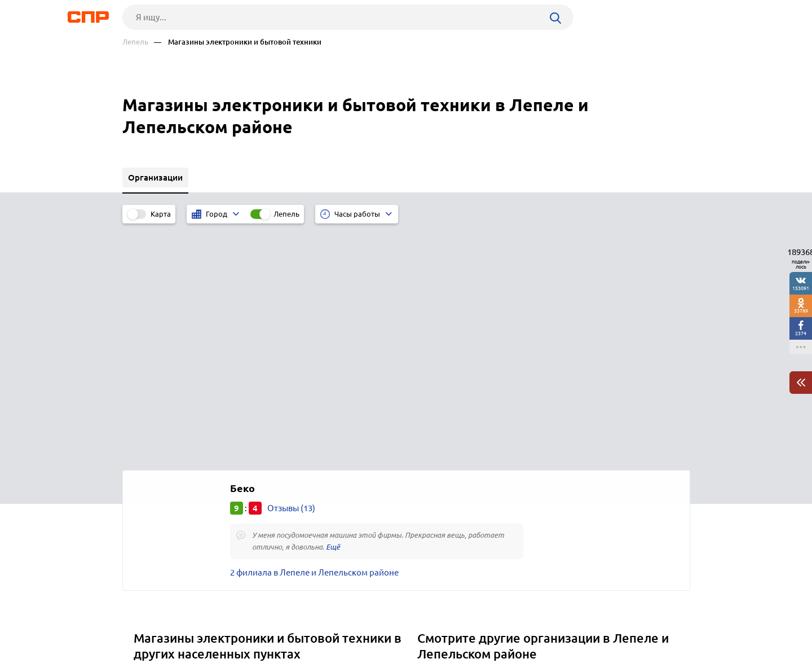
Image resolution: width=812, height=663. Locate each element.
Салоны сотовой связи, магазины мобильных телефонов (534, 455)
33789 (801, 311)
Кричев (152, 497)
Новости (213, 621)
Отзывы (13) (291, 271)
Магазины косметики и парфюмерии (495, 497)
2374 (801, 333)
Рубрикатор (143, 621)
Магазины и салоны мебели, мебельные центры (517, 440)
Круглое (153, 483)
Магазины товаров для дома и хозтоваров (505, 469)
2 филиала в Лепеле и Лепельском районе (314, 335)
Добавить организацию (639, 621)
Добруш (154, 469)
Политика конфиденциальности (273, 654)
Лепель (135, 42)
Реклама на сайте (293, 621)
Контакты (375, 621)
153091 (801, 288)
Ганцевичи (159, 455)
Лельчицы (158, 440)
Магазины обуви (454, 483)
